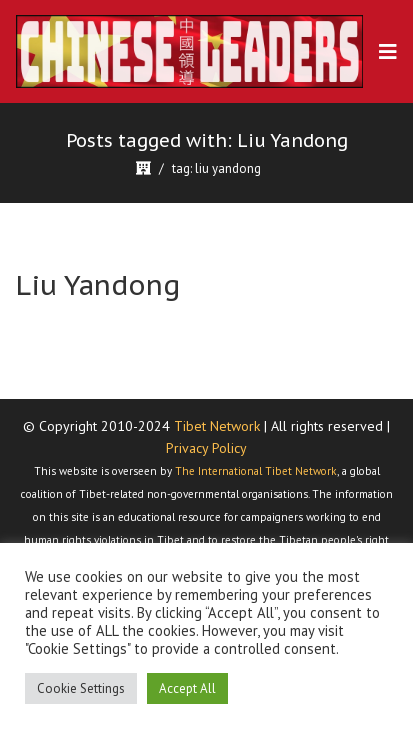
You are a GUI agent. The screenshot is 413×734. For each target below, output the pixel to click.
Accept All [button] (187, 688)
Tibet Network (217, 426)
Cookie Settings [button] (81, 688)
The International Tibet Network (256, 471)
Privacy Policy (206, 448)
